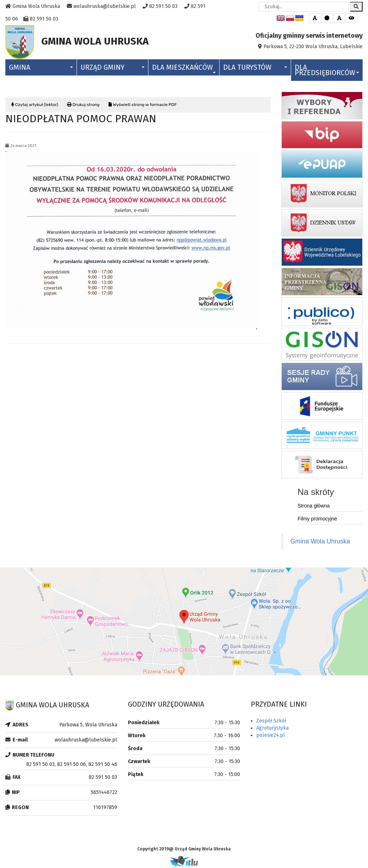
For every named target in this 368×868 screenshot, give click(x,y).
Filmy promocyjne (317, 519)
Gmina (41, 67)
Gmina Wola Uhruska (320, 541)
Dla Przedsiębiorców (327, 70)
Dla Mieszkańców (184, 68)
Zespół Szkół (271, 721)
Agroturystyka (272, 728)
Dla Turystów (255, 67)
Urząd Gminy (112, 67)
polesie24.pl (271, 735)
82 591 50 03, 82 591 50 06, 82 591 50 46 (72, 764)
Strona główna (314, 506)
